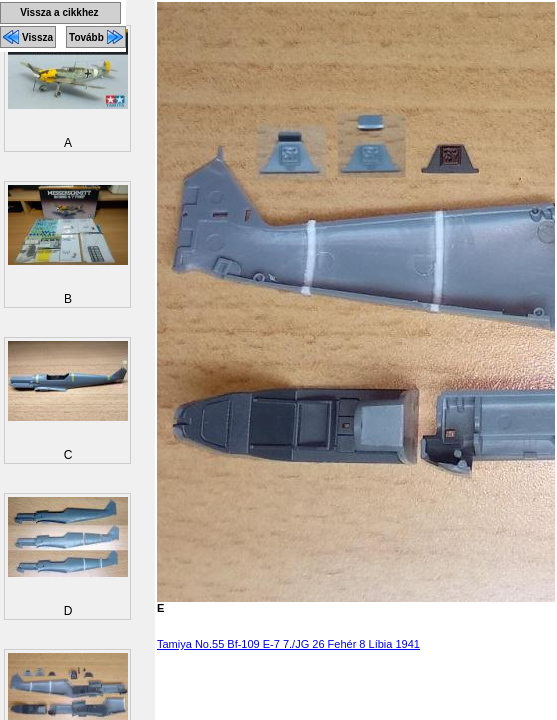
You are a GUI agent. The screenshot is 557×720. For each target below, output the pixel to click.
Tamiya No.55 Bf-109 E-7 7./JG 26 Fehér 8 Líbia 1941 (288, 644)
